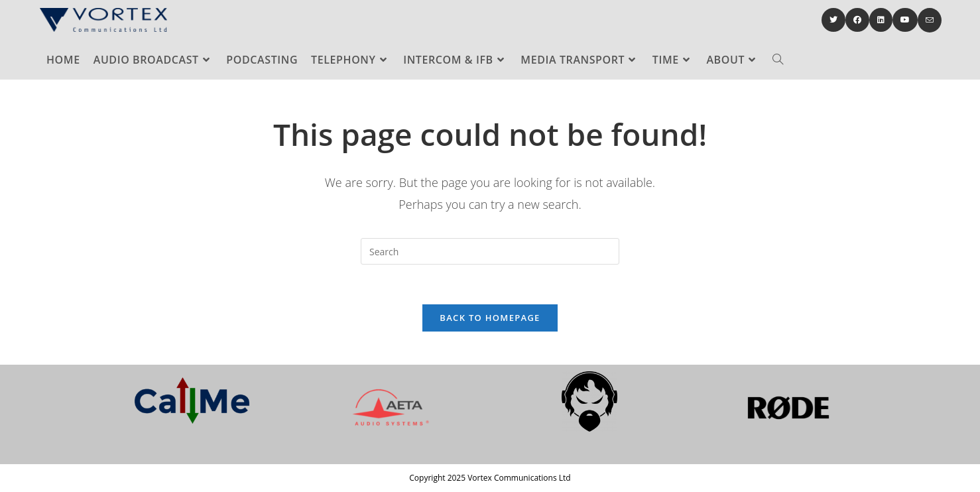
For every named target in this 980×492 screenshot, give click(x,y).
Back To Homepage (490, 318)
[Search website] (778, 60)
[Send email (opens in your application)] (930, 20)
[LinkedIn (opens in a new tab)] (881, 20)
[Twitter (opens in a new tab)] (833, 20)
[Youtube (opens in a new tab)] (905, 20)
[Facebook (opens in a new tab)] (857, 20)
